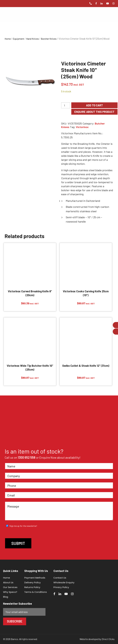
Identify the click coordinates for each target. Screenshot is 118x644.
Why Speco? (10, 592)
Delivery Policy (32, 582)
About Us (8, 582)
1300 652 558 (27, 457)
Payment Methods (35, 578)
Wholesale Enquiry (64, 582)
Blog (6, 597)
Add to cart (94, 105)
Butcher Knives (49, 39)
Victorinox (82, 127)
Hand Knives (32, 39)
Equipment (18, 39)
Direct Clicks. (108, 639)
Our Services (10, 587)
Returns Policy (32, 587)
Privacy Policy (61, 587)
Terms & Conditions (35, 592)
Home (8, 39)
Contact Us (60, 578)
